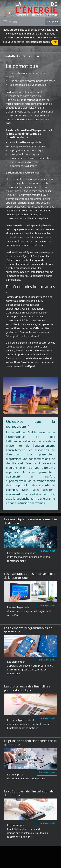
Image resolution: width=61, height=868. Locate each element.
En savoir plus (47, 551)
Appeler (53, 22)
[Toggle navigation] (10, 22)
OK (55, 42)
